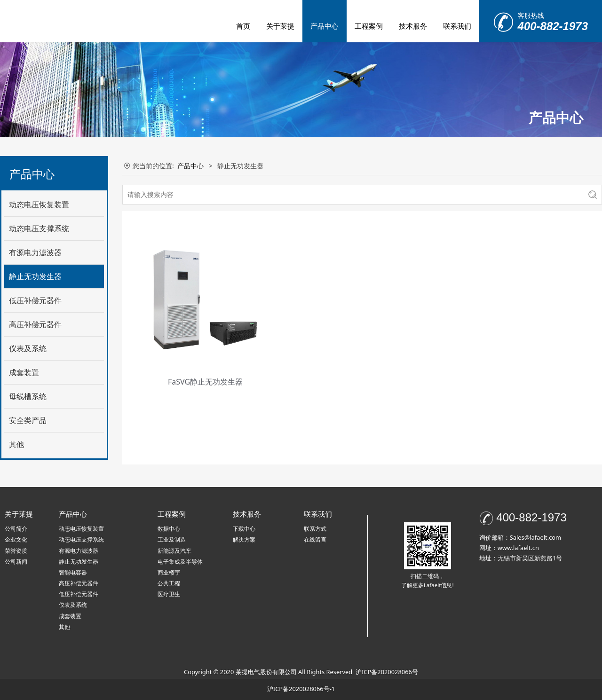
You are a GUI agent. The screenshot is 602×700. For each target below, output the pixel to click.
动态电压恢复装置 (39, 204)
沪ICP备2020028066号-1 (301, 689)
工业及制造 (172, 539)
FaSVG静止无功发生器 (205, 382)
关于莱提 (280, 26)
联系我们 (457, 26)
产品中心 (325, 26)
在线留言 (315, 539)
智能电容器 (73, 572)
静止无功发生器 (35, 276)
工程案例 (369, 26)
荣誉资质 (16, 551)
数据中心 (169, 529)
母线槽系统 (28, 396)
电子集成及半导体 (180, 562)
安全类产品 (28, 420)
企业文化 (16, 539)
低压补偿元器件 (35, 300)
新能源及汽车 (174, 551)
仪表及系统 (28, 348)
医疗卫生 (169, 594)
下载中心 (244, 529)
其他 (16, 444)
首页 (243, 26)
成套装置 (24, 372)
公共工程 (169, 583)
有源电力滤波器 (35, 252)
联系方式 (315, 529)
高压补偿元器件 (35, 324)
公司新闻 (16, 562)
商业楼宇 (169, 572)
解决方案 (244, 539)
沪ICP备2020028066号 (387, 672)
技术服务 (413, 26)
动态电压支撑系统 (39, 228)
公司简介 (16, 529)
